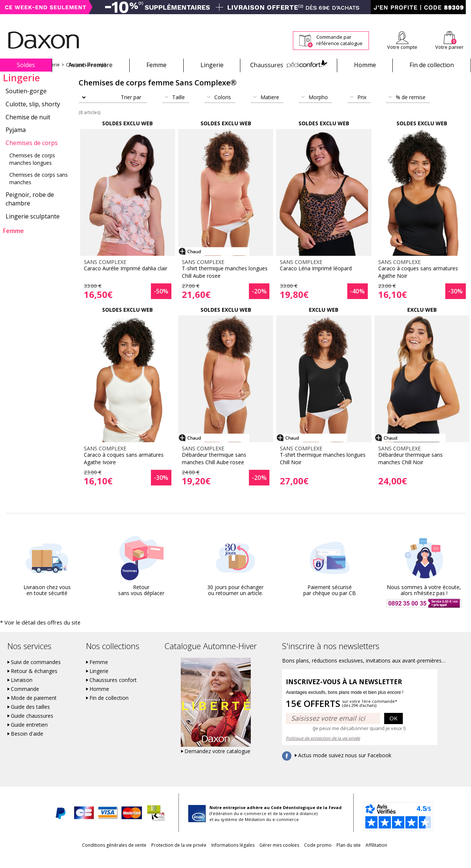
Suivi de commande (275, 19)
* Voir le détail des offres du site (34, 635)
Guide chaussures (32, 728)
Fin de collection (432, 65)
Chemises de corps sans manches (39, 191)
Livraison (22, 692)
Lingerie (212, 65)
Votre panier (449, 47)
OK (393, 730)
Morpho (318, 110)
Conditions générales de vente (93, 857)
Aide (442, 19)
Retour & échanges (34, 683)
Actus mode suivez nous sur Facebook (345, 768)
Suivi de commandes (36, 674)
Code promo (325, 857)
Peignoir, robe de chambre (30, 212)
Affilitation (398, 857)
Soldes (26, 65)
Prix (362, 110)
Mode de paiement (34, 710)
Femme (157, 65)
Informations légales (226, 857)
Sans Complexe (19, 78)
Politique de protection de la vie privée (323, 750)
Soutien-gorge (26, 104)
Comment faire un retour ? (331, 19)
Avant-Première (91, 65)
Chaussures (289, 65)
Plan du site (363, 857)
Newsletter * (398, 19)
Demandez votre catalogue (217, 764)
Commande (25, 701)
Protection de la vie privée (165, 857)
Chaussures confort (113, 692)
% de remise (411, 110)
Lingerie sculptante (33, 229)
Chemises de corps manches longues (32, 172)
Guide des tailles (30, 719)
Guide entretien (29, 737)
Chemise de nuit (28, 130)
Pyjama (16, 143)
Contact (463, 19)
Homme (365, 65)
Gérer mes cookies (279, 857)
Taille (178, 110)
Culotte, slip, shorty (33, 117)
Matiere (270, 110)
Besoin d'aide (27, 746)
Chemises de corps (86, 78)
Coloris (223, 110)
